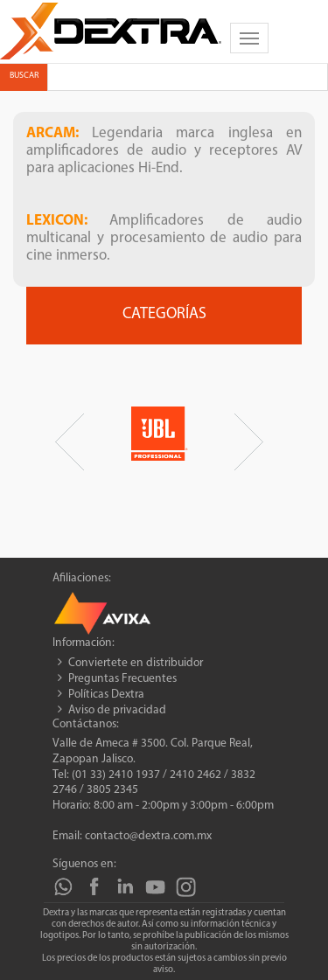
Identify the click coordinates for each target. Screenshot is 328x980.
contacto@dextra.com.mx (148, 836)
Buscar (24, 76)
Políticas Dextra (106, 695)
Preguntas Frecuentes (122, 679)
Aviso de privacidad (117, 710)
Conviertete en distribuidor (136, 663)
